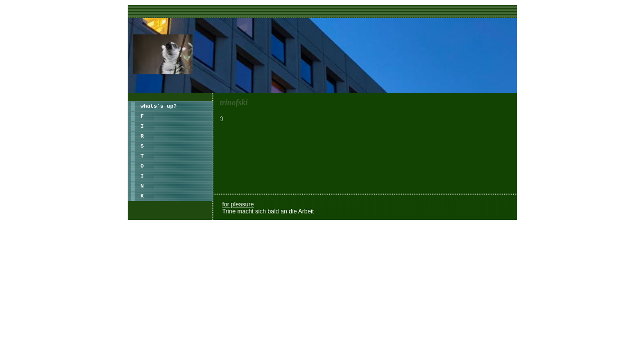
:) (222, 118)
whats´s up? (159, 106)
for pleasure (238, 204)
